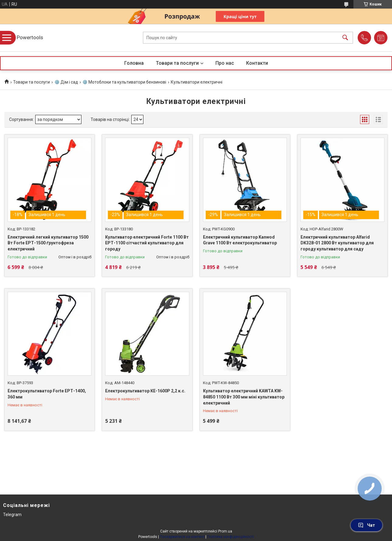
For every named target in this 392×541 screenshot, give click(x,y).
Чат (366, 525)
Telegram (12, 515)
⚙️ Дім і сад (66, 82)
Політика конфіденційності (230, 537)
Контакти (257, 63)
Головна (134, 63)
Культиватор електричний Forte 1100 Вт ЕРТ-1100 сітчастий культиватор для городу (147, 243)
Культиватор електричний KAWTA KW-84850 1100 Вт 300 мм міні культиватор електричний (244, 397)
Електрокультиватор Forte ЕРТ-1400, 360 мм (47, 394)
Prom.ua (225, 531)
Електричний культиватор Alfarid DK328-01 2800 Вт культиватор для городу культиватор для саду (337, 243)
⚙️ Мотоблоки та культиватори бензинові (124, 82)
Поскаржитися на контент (182, 537)
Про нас (225, 63)
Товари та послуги (177, 63)
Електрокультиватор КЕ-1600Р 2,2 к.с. (145, 391)
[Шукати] (345, 38)
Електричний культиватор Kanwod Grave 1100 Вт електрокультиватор (240, 240)
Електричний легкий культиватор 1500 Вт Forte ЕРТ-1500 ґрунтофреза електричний (48, 243)
